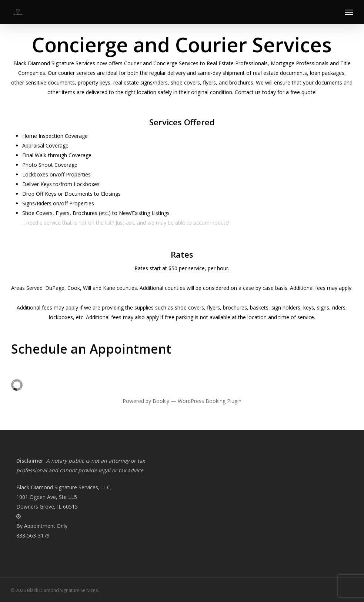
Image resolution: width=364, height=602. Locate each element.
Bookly (161, 401)
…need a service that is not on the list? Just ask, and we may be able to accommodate (125, 223)
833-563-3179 (33, 535)
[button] (349, 12)
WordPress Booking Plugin (210, 401)
